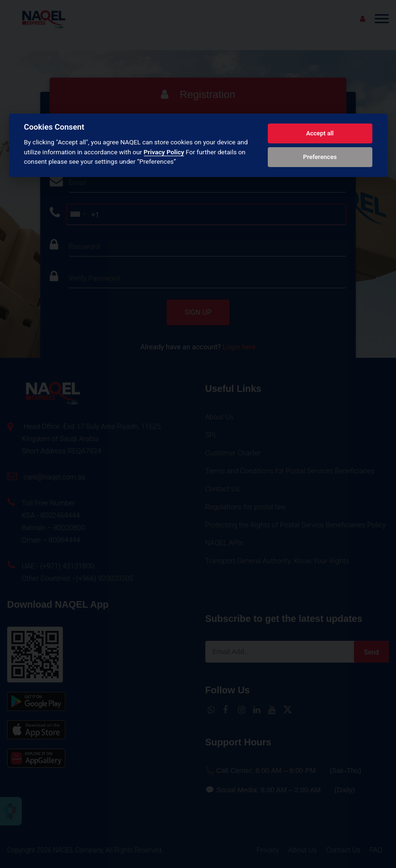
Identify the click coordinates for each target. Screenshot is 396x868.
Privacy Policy (164, 152)
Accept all (320, 133)
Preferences (320, 157)
